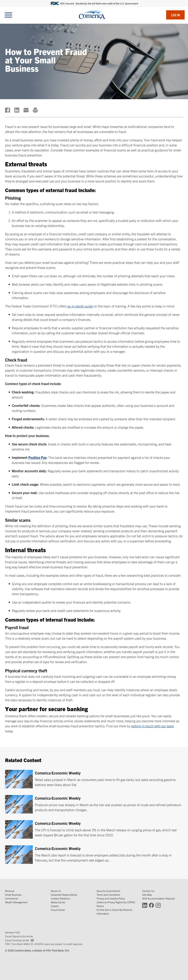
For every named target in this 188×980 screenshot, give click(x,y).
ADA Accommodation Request (158, 898)
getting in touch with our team (153, 726)
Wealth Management (16, 902)
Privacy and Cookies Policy (111, 898)
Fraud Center (58, 910)
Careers (55, 906)
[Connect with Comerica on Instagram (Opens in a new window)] (158, 905)
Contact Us (148, 891)
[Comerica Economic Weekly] (94, 779)
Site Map (147, 895)
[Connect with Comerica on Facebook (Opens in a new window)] (151, 905)
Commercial (11, 898)
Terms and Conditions (108, 895)
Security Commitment (108, 891)
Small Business (13, 895)
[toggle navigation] (8, 15)
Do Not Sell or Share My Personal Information (114, 912)
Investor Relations (60, 898)
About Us (56, 891)
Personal (10, 891)
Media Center (58, 902)
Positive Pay (37, 457)
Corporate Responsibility (64, 895)
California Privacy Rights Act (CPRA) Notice (116, 904)
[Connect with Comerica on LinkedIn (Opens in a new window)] (145, 905)
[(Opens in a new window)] (8, 110)
